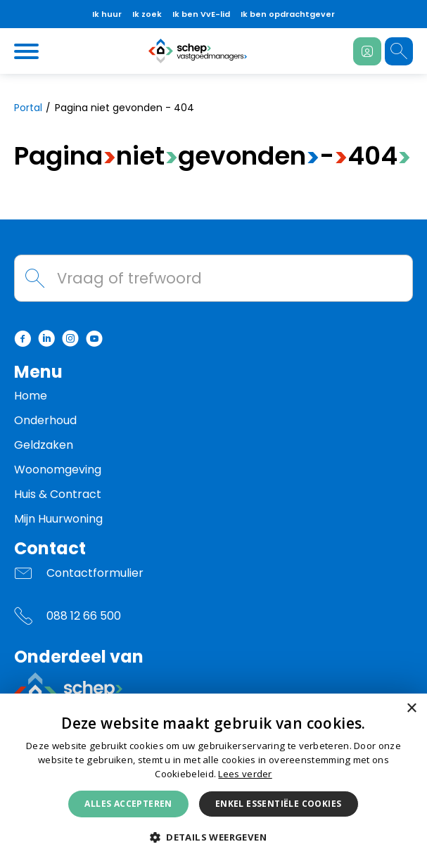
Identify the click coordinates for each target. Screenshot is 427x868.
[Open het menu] (28, 51)
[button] (213, 838)
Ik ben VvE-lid (201, 14)
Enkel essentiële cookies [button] (279, 804)
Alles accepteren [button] (128, 804)
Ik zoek (147, 14)
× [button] (411, 709)
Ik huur (107, 14)
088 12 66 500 (84, 616)
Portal (28, 108)
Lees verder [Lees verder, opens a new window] (245, 774)
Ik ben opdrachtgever (288, 14)
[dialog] (213, 781)
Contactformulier (95, 573)
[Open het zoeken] (399, 51)
